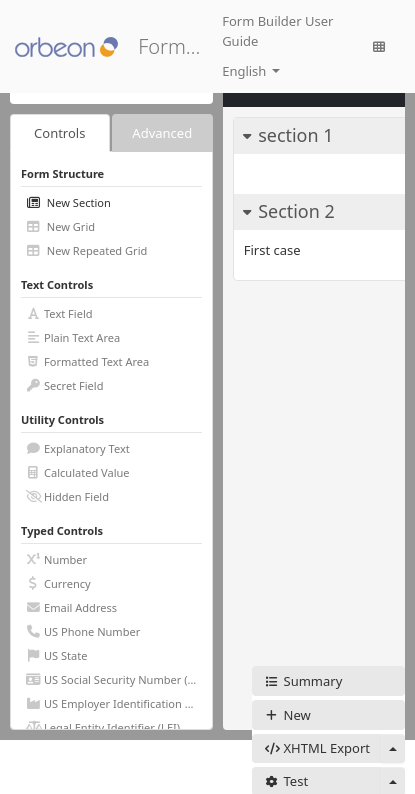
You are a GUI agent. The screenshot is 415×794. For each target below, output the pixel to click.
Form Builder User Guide (277, 31)
